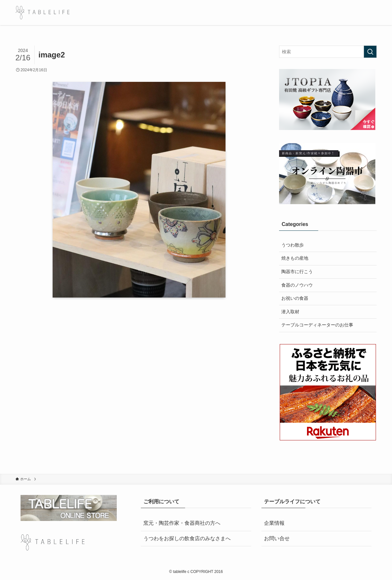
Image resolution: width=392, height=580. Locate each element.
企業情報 (274, 523)
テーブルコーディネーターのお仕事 (317, 325)
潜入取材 (290, 312)
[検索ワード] (328, 52)
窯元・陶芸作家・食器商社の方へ (182, 523)
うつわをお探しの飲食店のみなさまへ (187, 538)
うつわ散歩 (293, 245)
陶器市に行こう (297, 272)
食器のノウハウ (297, 285)
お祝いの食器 (295, 298)
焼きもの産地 (295, 258)
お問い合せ (277, 538)
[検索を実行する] (370, 52)
